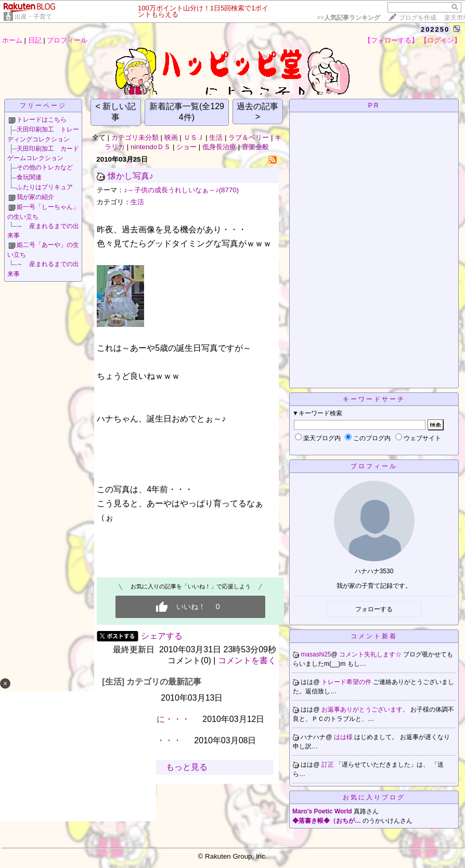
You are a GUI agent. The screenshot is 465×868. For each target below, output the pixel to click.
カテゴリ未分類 (135, 137)
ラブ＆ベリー (249, 137)
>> (348, 18)
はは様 (344, 737)
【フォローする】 (391, 40)
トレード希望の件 (347, 682)
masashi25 (316, 654)
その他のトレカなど (45, 167)
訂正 (328, 765)
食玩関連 (29, 177)
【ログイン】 (441, 40)
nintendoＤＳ (151, 147)
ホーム (12, 40)
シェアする (162, 636)
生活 (216, 137)
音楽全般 (255, 147)
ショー (186, 147)
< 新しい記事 (116, 112)
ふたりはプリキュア (45, 187)
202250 (435, 29)
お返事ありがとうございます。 (366, 709)
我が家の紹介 (35, 197)
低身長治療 (219, 147)
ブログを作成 (418, 18)
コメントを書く (247, 660)
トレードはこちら (42, 120)
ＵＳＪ (194, 137)
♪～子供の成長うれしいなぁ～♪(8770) (181, 190)
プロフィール (67, 40)
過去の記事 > (257, 111)
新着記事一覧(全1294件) (187, 112)
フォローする (374, 609)
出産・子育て (33, 17)
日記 (35, 40)
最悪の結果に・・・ (152, 719)
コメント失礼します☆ (371, 654)
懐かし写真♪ (131, 176)
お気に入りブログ (374, 797)
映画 (171, 137)
